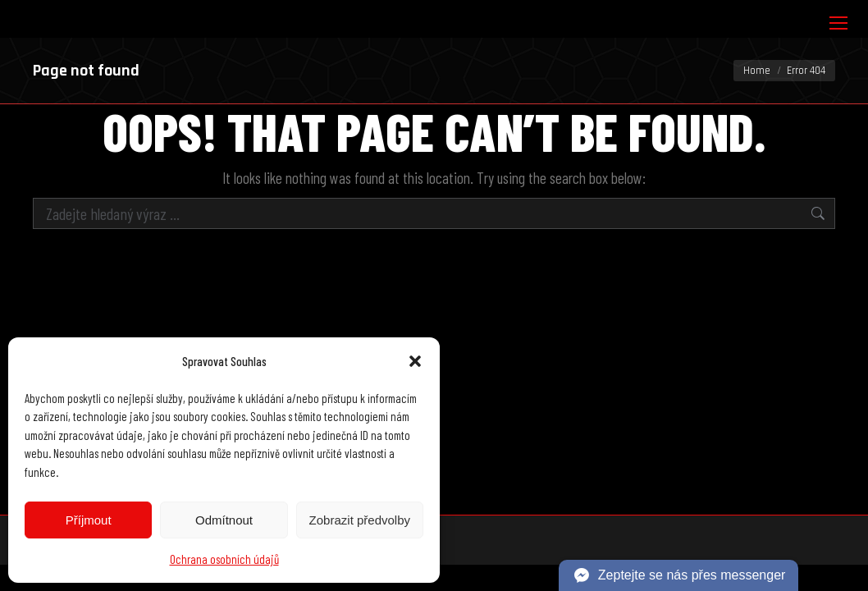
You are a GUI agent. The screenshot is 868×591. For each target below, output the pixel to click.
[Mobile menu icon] (838, 23)
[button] (415, 361)
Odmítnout (224, 520)
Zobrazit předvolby (360, 520)
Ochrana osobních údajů (224, 559)
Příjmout (89, 520)
